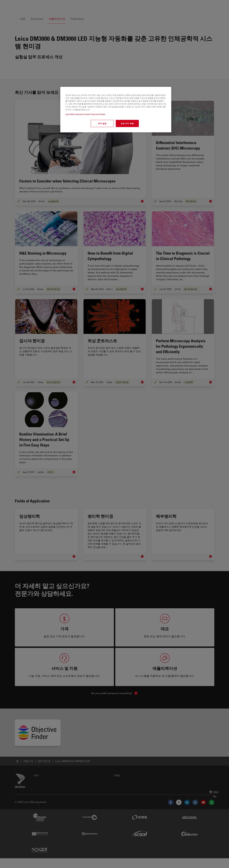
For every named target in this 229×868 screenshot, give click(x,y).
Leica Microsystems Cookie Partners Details (85, 114)
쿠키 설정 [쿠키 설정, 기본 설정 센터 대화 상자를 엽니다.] (102, 123)
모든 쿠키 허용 (127, 123)
